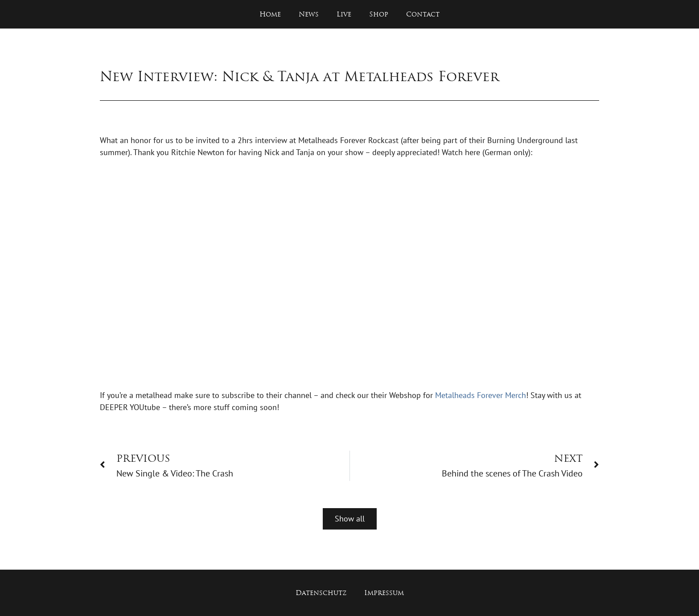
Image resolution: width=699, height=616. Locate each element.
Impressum (384, 593)
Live (344, 14)
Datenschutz (321, 593)
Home (270, 14)
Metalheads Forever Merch (481, 395)
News (309, 14)
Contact (423, 14)
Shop (379, 14)
